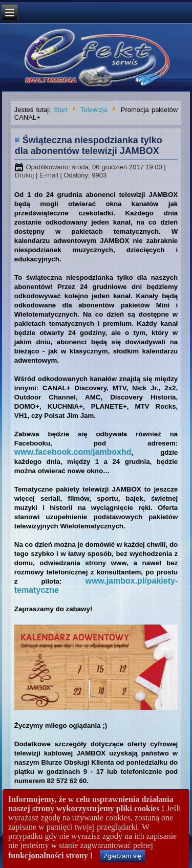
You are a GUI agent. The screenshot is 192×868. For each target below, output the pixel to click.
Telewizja (94, 110)
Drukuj (25, 175)
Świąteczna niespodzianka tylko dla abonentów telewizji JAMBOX (89, 146)
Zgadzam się (122, 856)
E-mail (50, 175)
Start (60, 110)
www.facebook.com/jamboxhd (73, 452)
